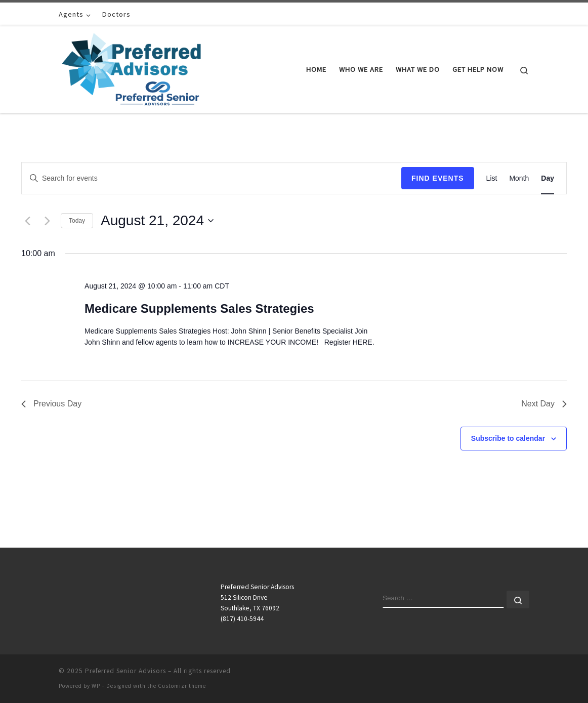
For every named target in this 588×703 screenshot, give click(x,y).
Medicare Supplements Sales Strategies (199, 308)
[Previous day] (27, 221)
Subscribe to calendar (508, 438)
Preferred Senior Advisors (125, 671)
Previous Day (51, 404)
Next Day (544, 404)
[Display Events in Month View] (519, 178)
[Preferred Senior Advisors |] (131, 68)
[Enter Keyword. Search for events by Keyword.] (212, 178)
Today (77, 221)
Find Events (438, 178)
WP (96, 686)
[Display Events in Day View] (548, 178)
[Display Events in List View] (492, 178)
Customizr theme (182, 686)
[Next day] (47, 221)
